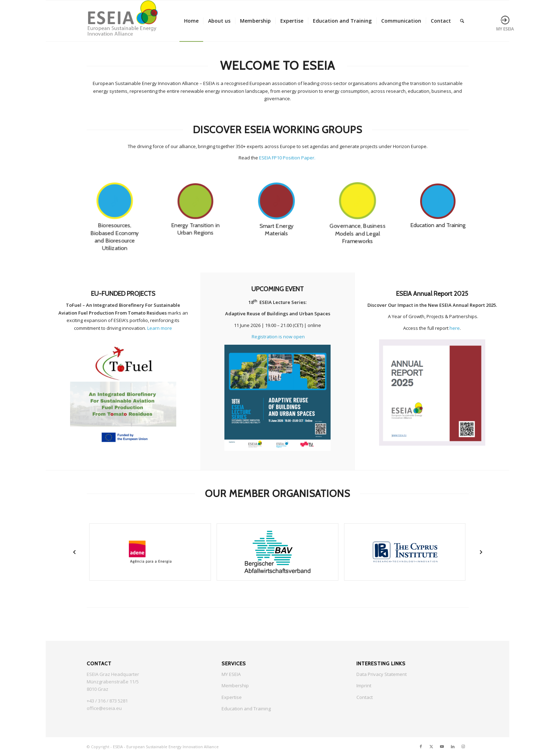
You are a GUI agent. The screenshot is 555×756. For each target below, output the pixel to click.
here (455, 328)
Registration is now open (278, 337)
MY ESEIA (231, 674)
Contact (365, 697)
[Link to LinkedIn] (453, 746)
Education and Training (246, 709)
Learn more (160, 328)
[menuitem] (191, 21)
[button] (74, 552)
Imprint (364, 686)
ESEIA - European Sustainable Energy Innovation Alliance (166, 747)
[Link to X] (431, 746)
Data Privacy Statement (382, 674)
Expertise (232, 697)
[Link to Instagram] (463, 746)
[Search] (462, 21)
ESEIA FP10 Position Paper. (288, 158)
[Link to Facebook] (421, 746)
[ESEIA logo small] (122, 21)
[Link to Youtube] (442, 746)
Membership (235, 686)
